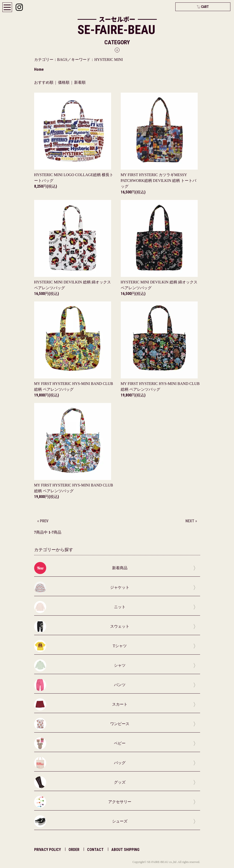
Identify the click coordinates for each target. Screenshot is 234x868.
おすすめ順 (44, 82)
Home (39, 69)
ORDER (74, 850)
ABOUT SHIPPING (125, 850)
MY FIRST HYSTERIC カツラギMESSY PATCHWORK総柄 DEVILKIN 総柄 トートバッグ (159, 181)
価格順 (64, 82)
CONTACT (95, 850)
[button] (117, 46)
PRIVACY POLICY (47, 850)
